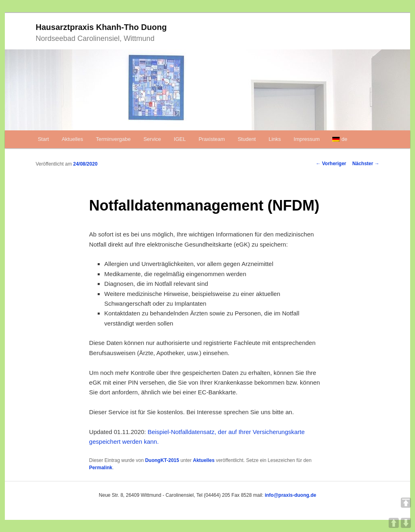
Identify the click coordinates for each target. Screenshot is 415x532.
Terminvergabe (113, 139)
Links (275, 139)
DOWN (406, 523)
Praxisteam (212, 139)
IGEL (180, 139)
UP (394, 523)
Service (152, 139)
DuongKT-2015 (162, 460)
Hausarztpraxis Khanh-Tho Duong (101, 27)
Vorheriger (331, 164)
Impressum (307, 139)
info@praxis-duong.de (290, 495)
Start (43, 139)
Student (247, 139)
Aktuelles (72, 139)
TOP (406, 503)
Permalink (101, 468)
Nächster (366, 164)
